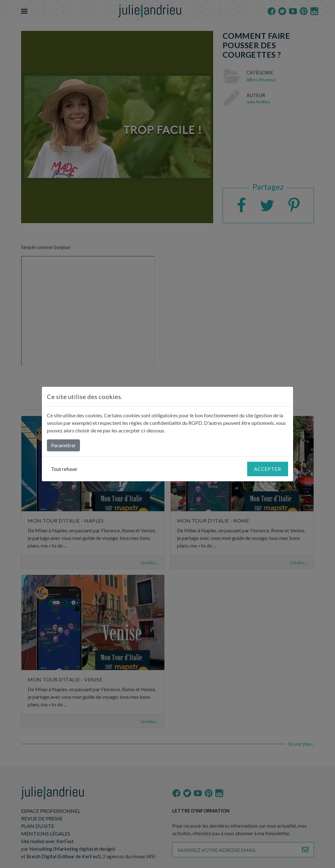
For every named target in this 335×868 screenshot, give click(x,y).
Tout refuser (64, 469)
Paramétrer (63, 445)
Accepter (268, 469)
